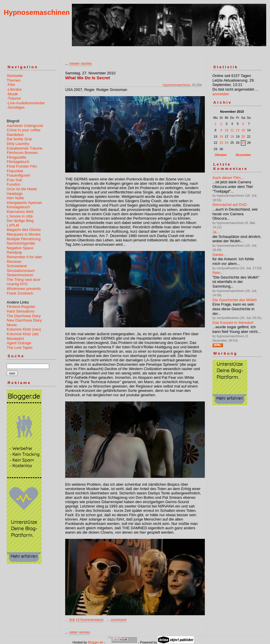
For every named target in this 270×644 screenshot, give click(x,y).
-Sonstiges (16, 107)
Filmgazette (16, 157)
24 (227, 143)
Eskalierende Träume (25, 148)
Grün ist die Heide (22, 189)
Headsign (15, 194)
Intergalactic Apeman (24, 203)
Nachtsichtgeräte (21, 243)
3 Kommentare (90, 620)
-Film (11, 85)
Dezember (243, 155)
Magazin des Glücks (24, 230)
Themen (14, 80)
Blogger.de (96, 642)
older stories (80, 632)
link (72, 620)
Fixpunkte (15, 171)
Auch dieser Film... (228, 178)
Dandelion (15, 135)
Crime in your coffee (24, 130)
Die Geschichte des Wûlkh (235, 300)
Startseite (15, 76)
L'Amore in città (20, 216)
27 (243, 143)
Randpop (14, 252)
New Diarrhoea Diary (24, 320)
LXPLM (13, 225)
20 (243, 137)
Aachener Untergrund (25, 126)
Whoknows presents (24, 289)
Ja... (216, 232)
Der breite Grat (19, 139)
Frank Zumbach (20, 293)
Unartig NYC (17, 284)
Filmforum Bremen (22, 153)
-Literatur (14, 89)
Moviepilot (15, 339)
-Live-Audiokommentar (26, 103)
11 (232, 130)
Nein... (218, 273)
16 (221, 137)
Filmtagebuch (18, 162)
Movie (12, 325)
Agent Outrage (19, 343)
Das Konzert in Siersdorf (233, 323)
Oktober (221, 155)
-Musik (12, 94)
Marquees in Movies (24, 234)
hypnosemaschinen (176, 85)
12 (238, 130)
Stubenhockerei (20, 275)
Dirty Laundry (18, 144)
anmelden (221, 94)
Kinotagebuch (18, 207)
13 (243, 130)
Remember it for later (24, 257)
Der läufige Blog (20, 221)
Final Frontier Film (22, 166)
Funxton (14, 184)
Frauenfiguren (18, 175)
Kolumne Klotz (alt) (23, 334)
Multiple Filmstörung (24, 239)
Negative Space (20, 248)
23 (221, 143)
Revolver (14, 262)
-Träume (14, 98)
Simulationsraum (21, 271)
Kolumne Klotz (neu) (24, 329)
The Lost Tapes (20, 348)
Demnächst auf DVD (230, 205)
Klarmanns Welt (20, 212)
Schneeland (17, 266)
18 (232, 137)
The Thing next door (24, 280)
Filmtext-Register (21, 307)
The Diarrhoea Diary (24, 316)
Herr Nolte (15, 198)
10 (227, 130)
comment (119, 620)
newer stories (80, 63)
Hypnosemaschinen (37, 12)
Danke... (219, 255)
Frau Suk (14, 180)
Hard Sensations (21, 311)
